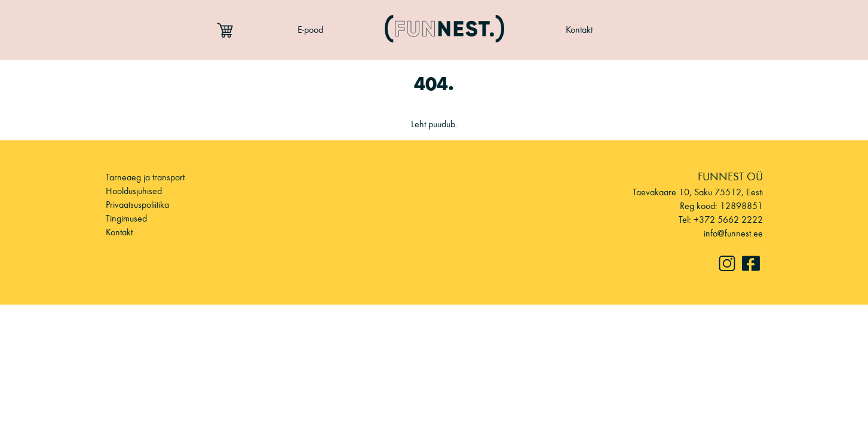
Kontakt (579, 30)
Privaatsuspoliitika (137, 205)
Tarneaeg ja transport (145, 177)
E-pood (310, 30)
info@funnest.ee (733, 233)
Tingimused (126, 218)
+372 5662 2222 (728, 219)
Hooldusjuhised (134, 191)
